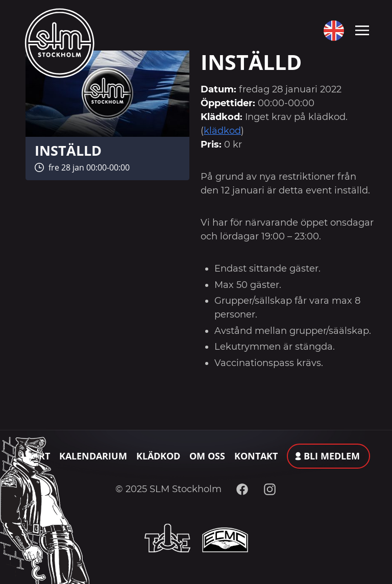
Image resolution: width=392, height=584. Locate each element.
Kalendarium (93, 456)
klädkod (222, 131)
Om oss (207, 456)
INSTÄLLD (68, 150)
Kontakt (256, 456)
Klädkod (158, 456)
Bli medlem (332, 456)
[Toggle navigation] (362, 30)
